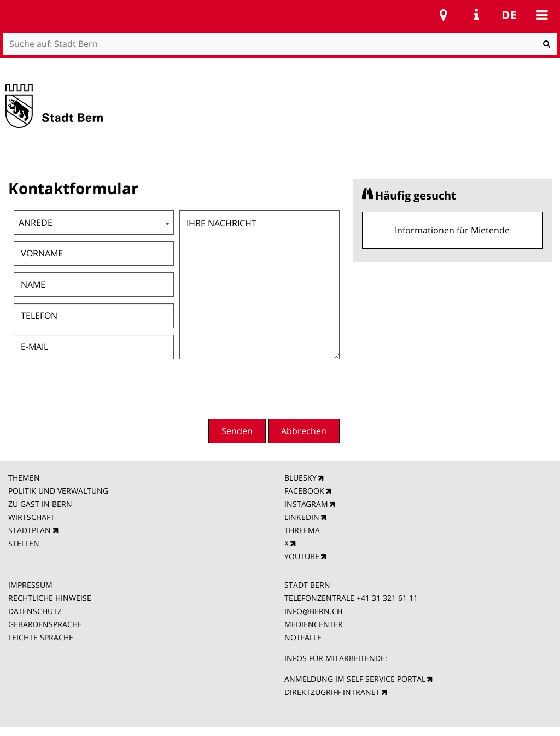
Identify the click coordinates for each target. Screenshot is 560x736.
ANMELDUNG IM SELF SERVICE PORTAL (355, 679)
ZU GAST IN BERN (40, 504)
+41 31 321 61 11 (387, 598)
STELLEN (24, 543)
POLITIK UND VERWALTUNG (58, 491)
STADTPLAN (30, 530)
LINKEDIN (302, 517)
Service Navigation (476, 15)
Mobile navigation (542, 15)
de (509, 15)
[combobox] (94, 222)
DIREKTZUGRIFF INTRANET (332, 692)
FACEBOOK (304, 491)
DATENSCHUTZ (35, 611)
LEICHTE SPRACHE (41, 637)
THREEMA (302, 530)
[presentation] (262, 388)
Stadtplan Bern (444, 15)
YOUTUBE (302, 556)
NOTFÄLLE (303, 637)
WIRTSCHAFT (31, 517)
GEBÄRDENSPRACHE (45, 624)
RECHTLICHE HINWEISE (50, 598)
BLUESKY (301, 478)
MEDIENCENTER (314, 624)
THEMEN (24, 478)
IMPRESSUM (30, 585)
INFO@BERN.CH (313, 611)
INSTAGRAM (306, 504)
